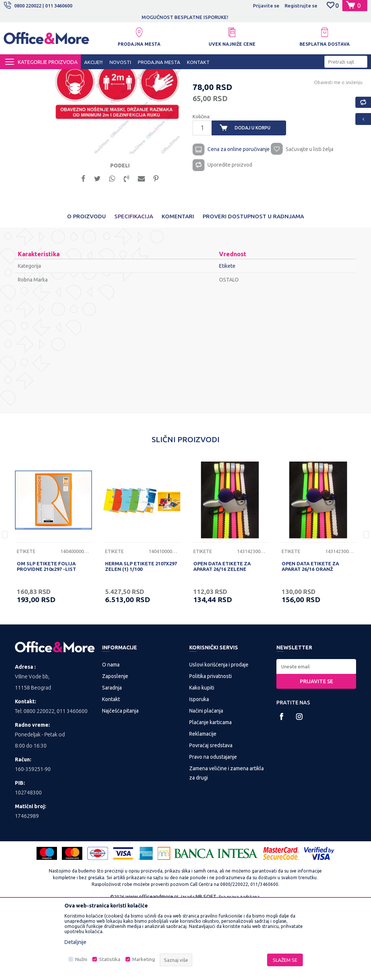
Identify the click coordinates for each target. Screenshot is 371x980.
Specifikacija (134, 290)
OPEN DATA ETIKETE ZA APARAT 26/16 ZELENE (222, 640)
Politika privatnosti (210, 750)
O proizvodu (86, 290)
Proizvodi (48, 76)
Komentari (178, 290)
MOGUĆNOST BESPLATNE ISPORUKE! (185, 17)
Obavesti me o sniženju (337, 153)
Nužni (81, 959)
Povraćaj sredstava (211, 819)
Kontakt (111, 773)
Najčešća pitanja (120, 785)
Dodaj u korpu (252, 198)
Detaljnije (75, 942)
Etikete (184, 76)
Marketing (144, 959)
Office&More (18, 76)
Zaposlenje (115, 750)
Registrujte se (301, 6)
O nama (111, 739)
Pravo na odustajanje (213, 831)
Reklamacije (203, 808)
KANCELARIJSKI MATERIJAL (95, 76)
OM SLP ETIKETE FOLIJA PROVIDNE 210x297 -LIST (46, 640)
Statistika (110, 959)
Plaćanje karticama (210, 796)
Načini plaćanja (206, 785)
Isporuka (199, 773)
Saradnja (112, 762)
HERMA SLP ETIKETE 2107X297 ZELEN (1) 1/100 (141, 640)
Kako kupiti (202, 762)
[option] (185, 17)
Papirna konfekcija (150, 76)
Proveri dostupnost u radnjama (253, 290)
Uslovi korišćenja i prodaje (219, 739)
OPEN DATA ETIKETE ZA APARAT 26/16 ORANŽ (310, 640)
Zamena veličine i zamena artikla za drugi (226, 847)
